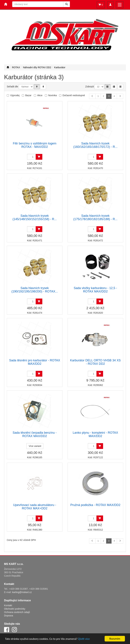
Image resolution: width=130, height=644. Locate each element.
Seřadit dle (12, 87)
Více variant (35, 446)
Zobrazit (90, 87)
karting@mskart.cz (22, 592)
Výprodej (15, 95)
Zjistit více (84, 639)
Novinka (53, 95)
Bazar (28, 95)
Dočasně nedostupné (74, 95)
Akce (40, 95)
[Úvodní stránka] (8, 67)
